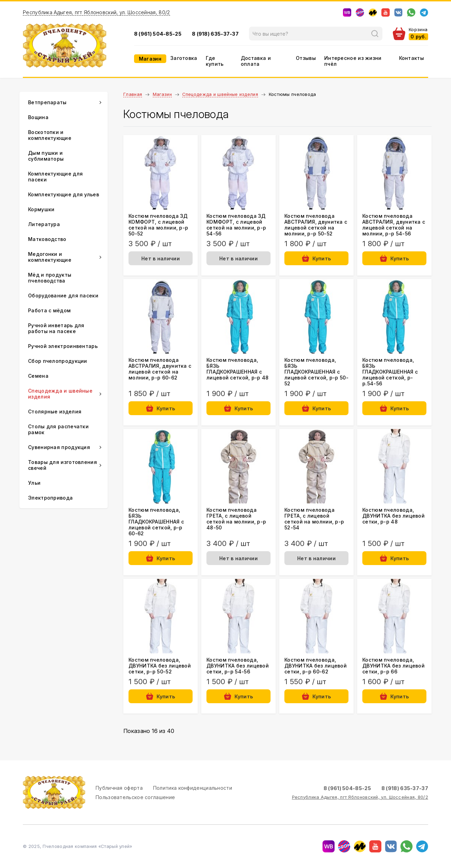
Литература (44, 224)
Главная (133, 94)
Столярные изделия (55, 411)
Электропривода (50, 498)
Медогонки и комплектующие (50, 257)
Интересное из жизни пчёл (353, 61)
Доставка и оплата (256, 61)
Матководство (47, 239)
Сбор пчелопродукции (58, 361)
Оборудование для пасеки (63, 296)
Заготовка (184, 58)
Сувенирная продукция (59, 447)
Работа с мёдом (49, 310)
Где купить (215, 61)
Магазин (150, 59)
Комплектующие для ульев (64, 194)
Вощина (38, 117)
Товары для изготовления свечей (63, 465)
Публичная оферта (119, 788)
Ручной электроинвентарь (63, 346)
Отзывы (306, 58)
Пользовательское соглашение (135, 797)
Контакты (412, 58)
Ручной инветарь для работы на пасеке (56, 328)
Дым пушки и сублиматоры (46, 156)
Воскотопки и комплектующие (50, 135)
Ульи (34, 483)
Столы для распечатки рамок (58, 429)
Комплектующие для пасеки (55, 177)
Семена (38, 376)
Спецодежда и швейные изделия (220, 94)
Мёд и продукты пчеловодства (50, 278)
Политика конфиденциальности (193, 788)
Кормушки (41, 209)
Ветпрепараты (47, 102)
